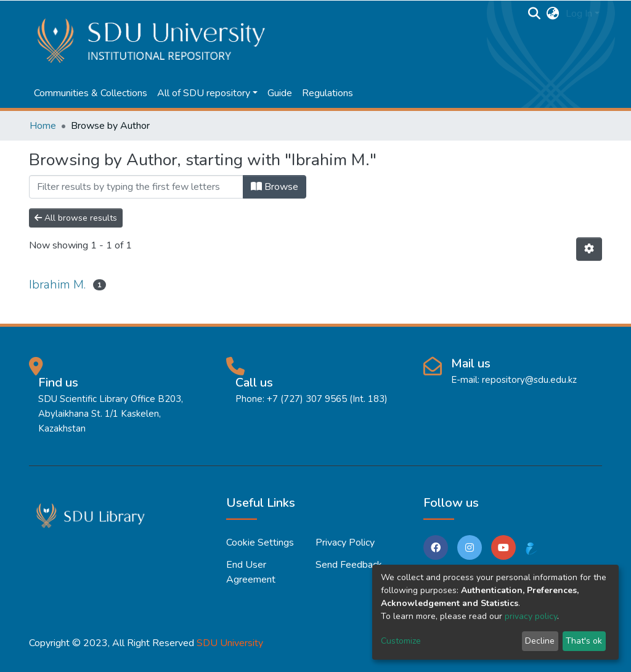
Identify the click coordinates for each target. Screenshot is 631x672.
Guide (280, 93)
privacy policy (531, 616)
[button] (553, 14)
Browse (275, 187)
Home (43, 126)
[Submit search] (535, 14)
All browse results (76, 218)
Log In (579, 14)
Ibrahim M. (57, 285)
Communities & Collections (91, 93)
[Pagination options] (589, 249)
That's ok (584, 641)
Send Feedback (349, 565)
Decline (540, 641)
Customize (401, 641)
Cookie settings (260, 543)
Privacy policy (345, 543)
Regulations (328, 93)
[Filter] (136, 187)
